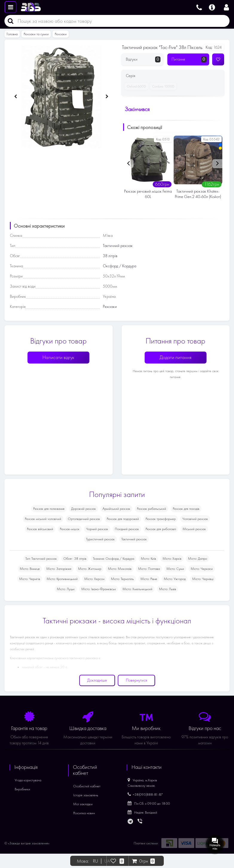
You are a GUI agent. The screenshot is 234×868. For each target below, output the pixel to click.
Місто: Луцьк (66, 589)
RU (95, 861)
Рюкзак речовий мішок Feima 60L (148, 194)
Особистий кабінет (87, 786)
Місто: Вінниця (30, 569)
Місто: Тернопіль (122, 579)
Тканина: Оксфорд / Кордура (114, 559)
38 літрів (110, 256)
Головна (12, 34)
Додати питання (176, 357)
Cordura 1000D (162, 86)
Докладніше (97, 680)
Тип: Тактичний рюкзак (41, 559)
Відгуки (143, 59)
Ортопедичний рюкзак (84, 519)
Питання (189, 59)
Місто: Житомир (90, 569)
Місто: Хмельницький (137, 589)
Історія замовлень (86, 795)
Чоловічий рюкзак (195, 519)
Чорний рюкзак (97, 529)
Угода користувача (28, 780)
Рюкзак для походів (186, 509)
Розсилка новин (84, 813)
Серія (130, 76)
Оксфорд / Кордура (120, 266)
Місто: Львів (168, 589)
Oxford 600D (135, 86)
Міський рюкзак (194, 529)
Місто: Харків (172, 559)
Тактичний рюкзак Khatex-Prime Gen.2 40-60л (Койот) (198, 194)
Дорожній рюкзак (84, 509)
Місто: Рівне (149, 579)
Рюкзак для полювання (49, 509)
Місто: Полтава (149, 569)
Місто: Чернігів (30, 579)
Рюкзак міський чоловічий (43, 519)
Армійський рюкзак (116, 509)
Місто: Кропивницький (62, 579)
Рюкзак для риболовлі (161, 529)
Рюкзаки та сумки (36, 34)
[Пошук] (9, 21)
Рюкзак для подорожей (123, 519)
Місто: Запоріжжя (59, 569)
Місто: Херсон (94, 579)
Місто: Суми (175, 569)
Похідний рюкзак (127, 529)
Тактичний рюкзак (118, 246)
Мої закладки (83, 804)
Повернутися (136, 680)
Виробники (22, 789)
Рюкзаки (61, 34)
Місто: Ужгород (175, 579)
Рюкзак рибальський (152, 509)
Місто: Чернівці (203, 579)
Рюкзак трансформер (161, 519)
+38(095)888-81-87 (145, 795)
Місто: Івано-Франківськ (99, 589)
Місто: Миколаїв (120, 569)
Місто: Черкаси (202, 569)
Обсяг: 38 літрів (75, 559)
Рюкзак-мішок (70, 529)
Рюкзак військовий (40, 529)
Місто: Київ (148, 559)
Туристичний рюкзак (100, 539)
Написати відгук (58, 357)
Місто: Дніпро (198, 559)
